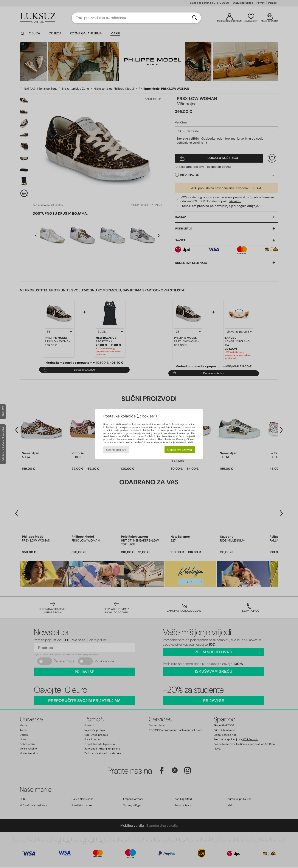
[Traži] (194, 18)
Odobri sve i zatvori (180, 450)
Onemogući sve (116, 450)
